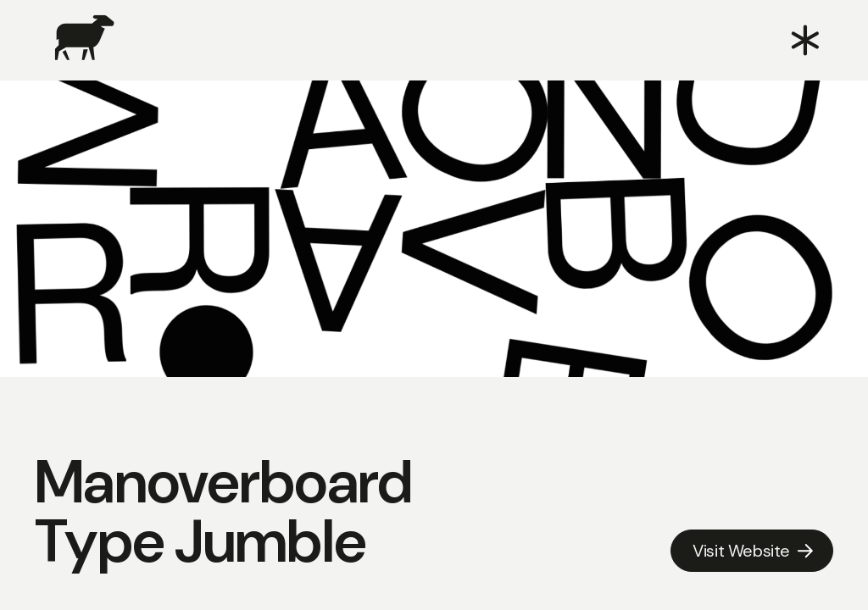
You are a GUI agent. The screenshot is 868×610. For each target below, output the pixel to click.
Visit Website (741, 551)
